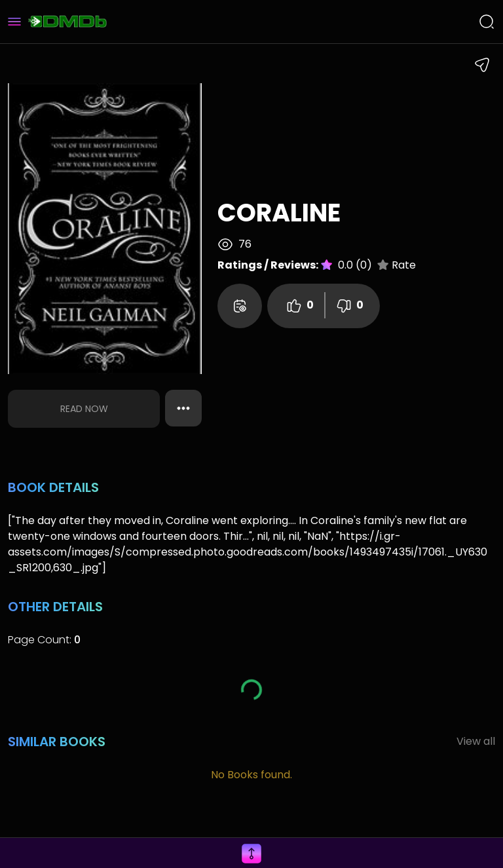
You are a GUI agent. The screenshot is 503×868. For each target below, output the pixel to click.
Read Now (84, 409)
